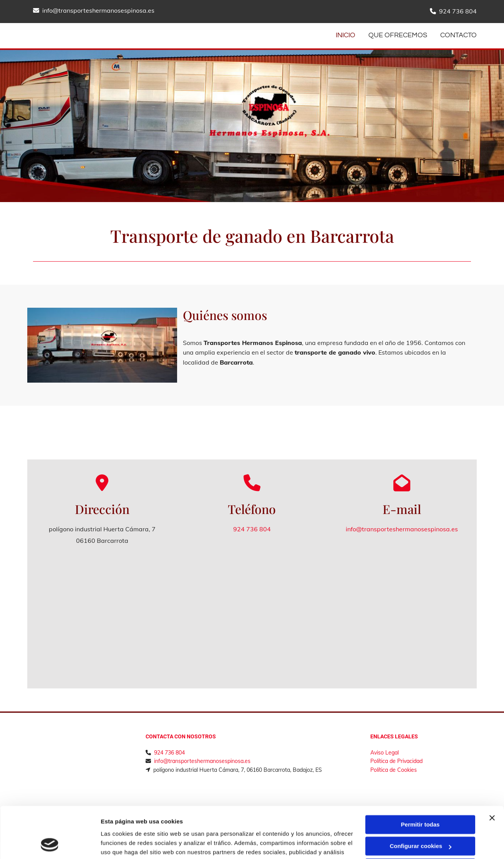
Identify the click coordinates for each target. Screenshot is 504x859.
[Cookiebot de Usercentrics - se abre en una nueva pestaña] (50, 844)
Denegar (420, 820)
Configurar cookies (420, 798)
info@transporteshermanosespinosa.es (98, 10)
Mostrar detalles (123, 844)
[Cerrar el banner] (492, 770)
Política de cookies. (314, 823)
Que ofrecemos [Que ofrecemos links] (398, 35)
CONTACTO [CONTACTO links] (458, 35)
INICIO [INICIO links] (346, 35)
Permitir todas (420, 777)
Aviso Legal (385, 753)
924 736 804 (458, 11)
